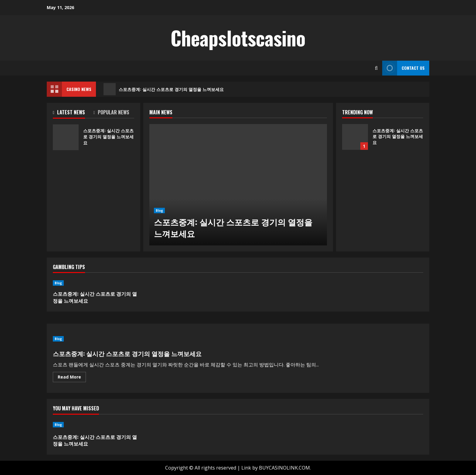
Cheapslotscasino (238, 38)
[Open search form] (376, 68)
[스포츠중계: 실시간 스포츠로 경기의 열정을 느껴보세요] (238, 185)
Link (246, 468)
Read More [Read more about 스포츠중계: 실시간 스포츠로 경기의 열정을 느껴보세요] (72, 378)
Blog (159, 211)
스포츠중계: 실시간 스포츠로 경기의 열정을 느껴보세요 (164, 89)
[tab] (73, 113)
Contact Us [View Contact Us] (403, 68)
